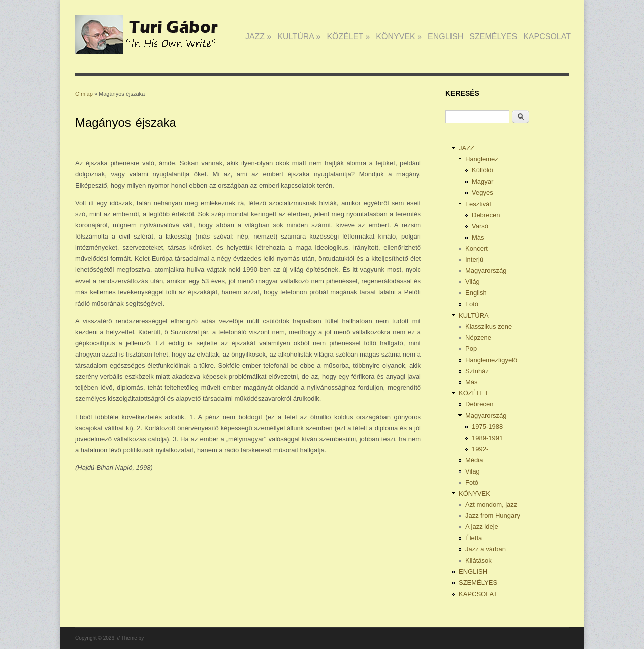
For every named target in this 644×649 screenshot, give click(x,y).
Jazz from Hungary (493, 516)
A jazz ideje (482, 527)
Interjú (474, 259)
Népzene (478, 338)
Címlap (84, 94)
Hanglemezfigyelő (491, 360)
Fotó (472, 304)
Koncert (476, 248)
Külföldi (482, 170)
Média (474, 460)
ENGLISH (445, 37)
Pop (471, 349)
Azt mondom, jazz (491, 505)
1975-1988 (487, 426)
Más (478, 237)
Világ (472, 282)
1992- (480, 449)
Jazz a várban (486, 549)
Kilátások (478, 560)
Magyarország (486, 271)
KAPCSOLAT (547, 37)
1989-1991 (487, 438)
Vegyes (482, 192)
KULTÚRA (299, 37)
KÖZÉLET (348, 37)
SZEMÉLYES (493, 37)
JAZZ (259, 37)
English (476, 293)
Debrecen (486, 215)
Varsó (480, 226)
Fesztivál (478, 204)
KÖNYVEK (399, 37)
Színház (477, 371)
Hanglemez (482, 159)
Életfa (473, 538)
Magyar (482, 181)
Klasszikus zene (489, 327)
